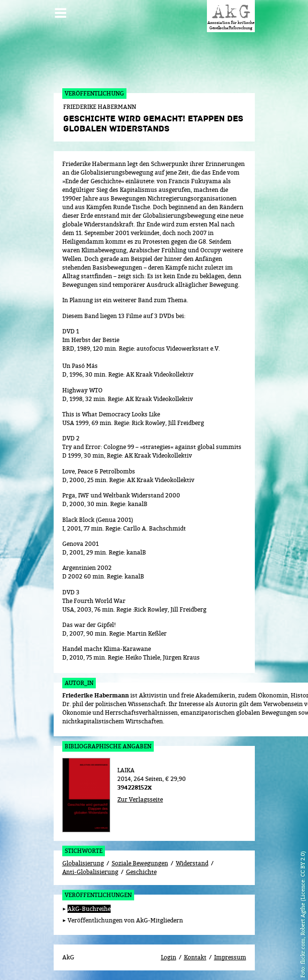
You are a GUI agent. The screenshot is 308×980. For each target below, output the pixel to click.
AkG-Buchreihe (89, 909)
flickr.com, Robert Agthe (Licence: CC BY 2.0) (302, 908)
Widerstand (192, 863)
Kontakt (195, 957)
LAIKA (126, 770)
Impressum (230, 957)
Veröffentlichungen (98, 895)
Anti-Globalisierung (90, 872)
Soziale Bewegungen (140, 863)
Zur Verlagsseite (140, 799)
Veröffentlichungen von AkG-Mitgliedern (125, 920)
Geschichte (141, 872)
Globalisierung (83, 863)
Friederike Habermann (96, 696)
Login (169, 957)
